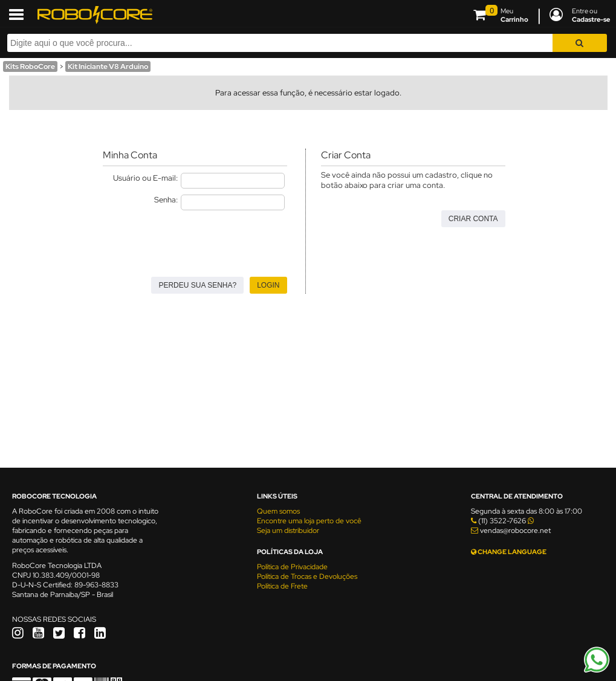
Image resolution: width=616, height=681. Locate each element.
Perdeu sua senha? (197, 285)
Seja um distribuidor (288, 531)
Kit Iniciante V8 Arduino (108, 66)
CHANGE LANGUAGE (509, 552)
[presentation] (195, 240)
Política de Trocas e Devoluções (307, 576)
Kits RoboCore (30, 66)
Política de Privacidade (292, 567)
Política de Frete (282, 586)
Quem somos (278, 511)
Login (268, 285)
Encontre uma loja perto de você (309, 521)
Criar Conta (473, 219)
